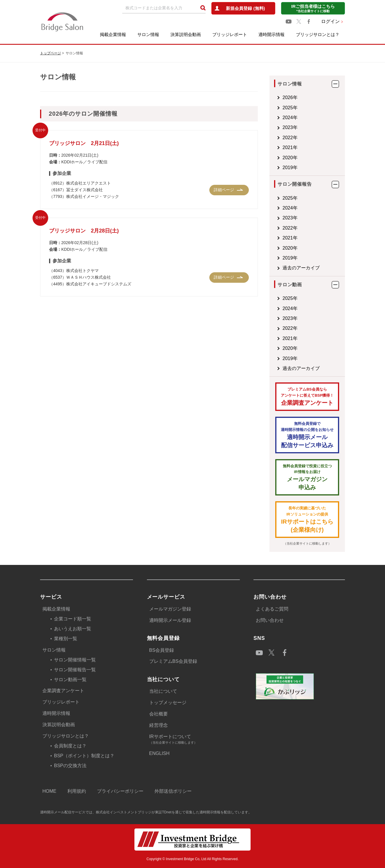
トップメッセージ (168, 703)
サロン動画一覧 (70, 680)
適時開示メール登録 (170, 620)
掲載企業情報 (113, 34)
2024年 (290, 118)
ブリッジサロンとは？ (318, 34)
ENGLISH (159, 753)
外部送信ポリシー (173, 791)
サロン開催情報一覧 (75, 660)
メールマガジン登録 (170, 609)
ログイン (330, 21)
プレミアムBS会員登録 (173, 661)
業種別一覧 (66, 639)
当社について (163, 691)
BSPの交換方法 (70, 766)
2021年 (290, 147)
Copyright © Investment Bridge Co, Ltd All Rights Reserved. (193, 859)
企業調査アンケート (307, 396)
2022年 (290, 138)
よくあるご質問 (272, 609)
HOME (49, 791)
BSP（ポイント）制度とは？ (84, 756)
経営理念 (159, 725)
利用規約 (77, 791)
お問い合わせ (270, 620)
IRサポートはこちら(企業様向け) (307, 519)
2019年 (290, 168)
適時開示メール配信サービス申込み (307, 435)
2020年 (290, 158)
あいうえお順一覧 (73, 629)
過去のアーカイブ (301, 268)
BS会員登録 (162, 650)
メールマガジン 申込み (307, 477)
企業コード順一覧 (73, 619)
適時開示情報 (271, 34)
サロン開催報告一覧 (75, 670)
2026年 (290, 97)
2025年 (290, 108)
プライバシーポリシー (120, 791)
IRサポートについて (195, 740)
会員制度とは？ (70, 746)
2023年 (290, 127)
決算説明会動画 (186, 34)
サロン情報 (148, 34)
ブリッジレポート (230, 34)
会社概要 (159, 714)
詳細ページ (224, 190)
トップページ (51, 53)
